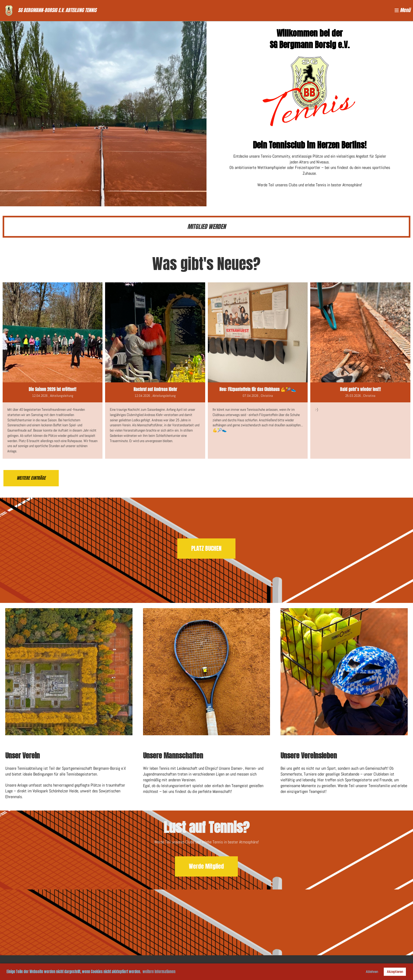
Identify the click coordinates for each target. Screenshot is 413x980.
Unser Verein (23, 756)
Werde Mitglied (206, 866)
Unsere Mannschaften (173, 756)
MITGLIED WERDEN (206, 227)
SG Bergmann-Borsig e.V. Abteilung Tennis (57, 10)
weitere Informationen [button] (159, 972)
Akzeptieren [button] (395, 972)
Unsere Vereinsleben (309, 756)
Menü (402, 10)
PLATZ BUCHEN (206, 548)
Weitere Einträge (31, 478)
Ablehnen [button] (372, 972)
